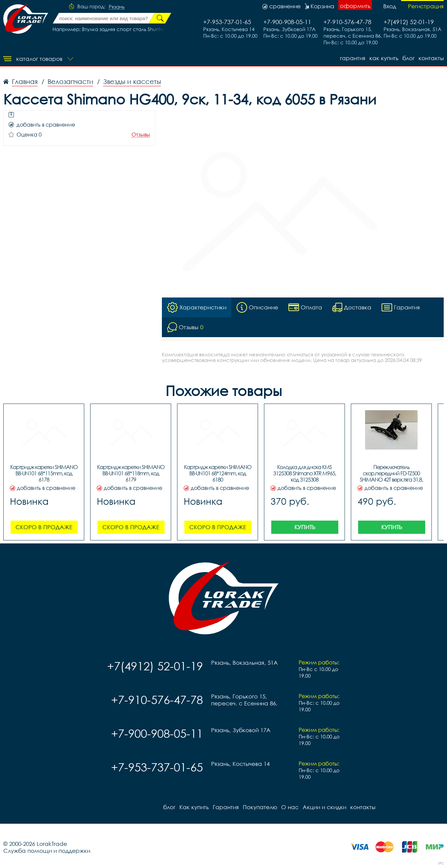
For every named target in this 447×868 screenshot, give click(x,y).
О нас (290, 807)
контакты (431, 58)
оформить (355, 6)
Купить (305, 527)
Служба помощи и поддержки (47, 851)
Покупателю (260, 807)
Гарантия (353, 58)
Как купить (384, 58)
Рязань (117, 7)
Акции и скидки (324, 807)
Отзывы (141, 135)
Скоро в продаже (44, 527)
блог (409, 58)
